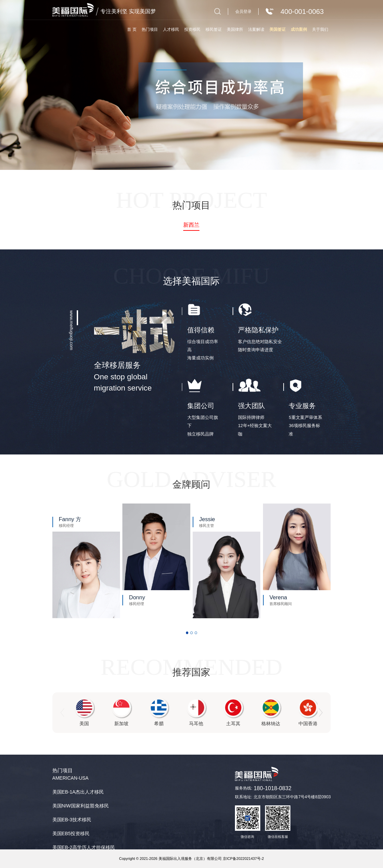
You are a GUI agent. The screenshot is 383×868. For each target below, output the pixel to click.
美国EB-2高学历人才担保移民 (84, 847)
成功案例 (299, 29)
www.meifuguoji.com (71, 330)
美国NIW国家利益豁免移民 (81, 806)
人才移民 (171, 29)
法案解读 (256, 29)
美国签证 (278, 29)
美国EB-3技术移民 (72, 820)
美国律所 (235, 29)
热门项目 (150, 29)
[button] (187, 633)
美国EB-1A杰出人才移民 (78, 792)
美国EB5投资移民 (71, 833)
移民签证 (214, 29)
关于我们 (320, 29)
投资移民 (192, 29)
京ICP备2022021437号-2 (243, 859)
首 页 (132, 29)
